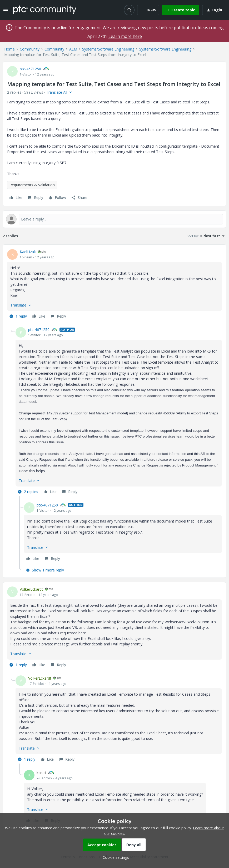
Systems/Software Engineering (108, 49)
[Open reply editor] (114, 219)
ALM (73, 49)
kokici (41, 773)
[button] (6, 11)
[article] (114, 285)
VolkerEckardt (31, 589)
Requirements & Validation (32, 185)
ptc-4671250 (30, 69)
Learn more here (125, 36)
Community (30, 49)
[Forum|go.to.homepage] (45, 10)
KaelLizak (28, 252)
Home (9, 49)
